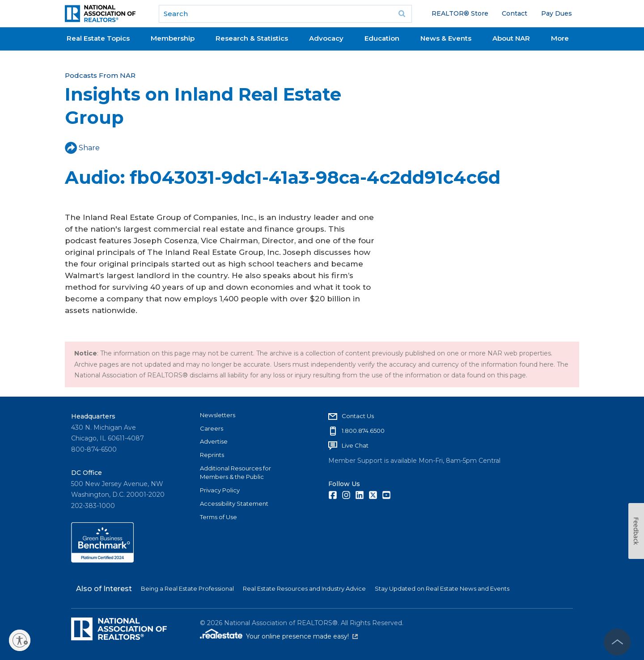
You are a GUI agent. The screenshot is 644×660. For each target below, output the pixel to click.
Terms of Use (218, 517)
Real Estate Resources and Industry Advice (304, 588)
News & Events (446, 38)
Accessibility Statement (234, 503)
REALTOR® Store (460, 13)
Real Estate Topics (98, 38)
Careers (212, 428)
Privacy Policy (220, 490)
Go (402, 14)
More (560, 38)
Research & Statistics (252, 38)
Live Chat (355, 445)
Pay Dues (557, 13)
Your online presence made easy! (302, 636)
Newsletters (218, 415)
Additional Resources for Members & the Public (235, 473)
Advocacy (326, 38)
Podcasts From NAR (100, 75)
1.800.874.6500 (363, 431)
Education (382, 38)
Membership (173, 38)
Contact (515, 13)
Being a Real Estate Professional (187, 588)
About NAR (511, 38)
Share (82, 148)
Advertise (214, 441)
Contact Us (358, 416)
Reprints (212, 455)
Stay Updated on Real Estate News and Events (442, 588)
